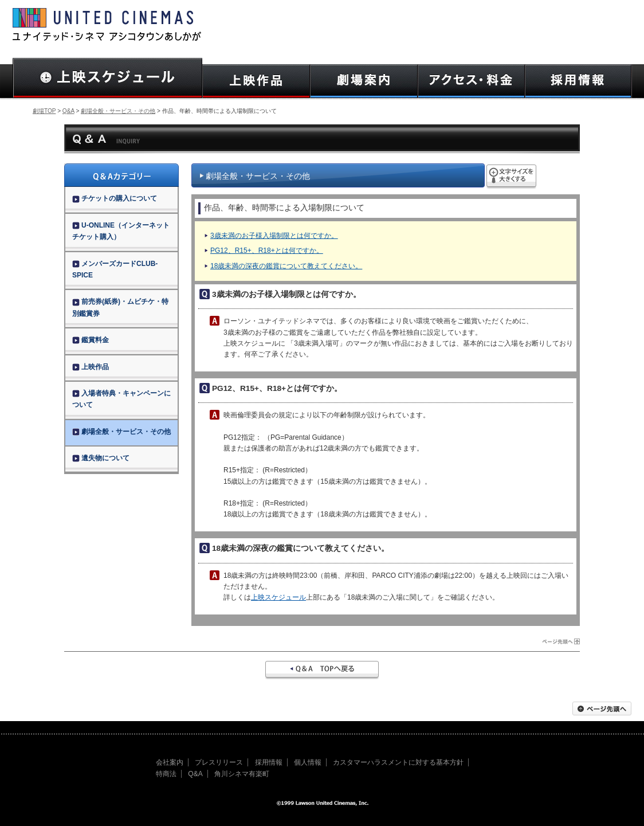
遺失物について (101, 458)
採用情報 (269, 762)
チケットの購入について (115, 198)
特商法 (166, 774)
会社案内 (170, 762)
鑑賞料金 (91, 340)
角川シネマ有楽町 (242, 774)
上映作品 (91, 367)
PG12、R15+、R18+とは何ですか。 (267, 250)
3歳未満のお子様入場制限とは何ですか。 (274, 236)
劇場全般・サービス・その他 (118, 111)
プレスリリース (219, 762)
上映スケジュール (278, 597)
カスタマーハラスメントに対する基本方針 (398, 762)
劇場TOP (44, 111)
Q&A (68, 111)
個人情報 (308, 762)
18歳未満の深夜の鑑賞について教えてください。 (286, 266)
